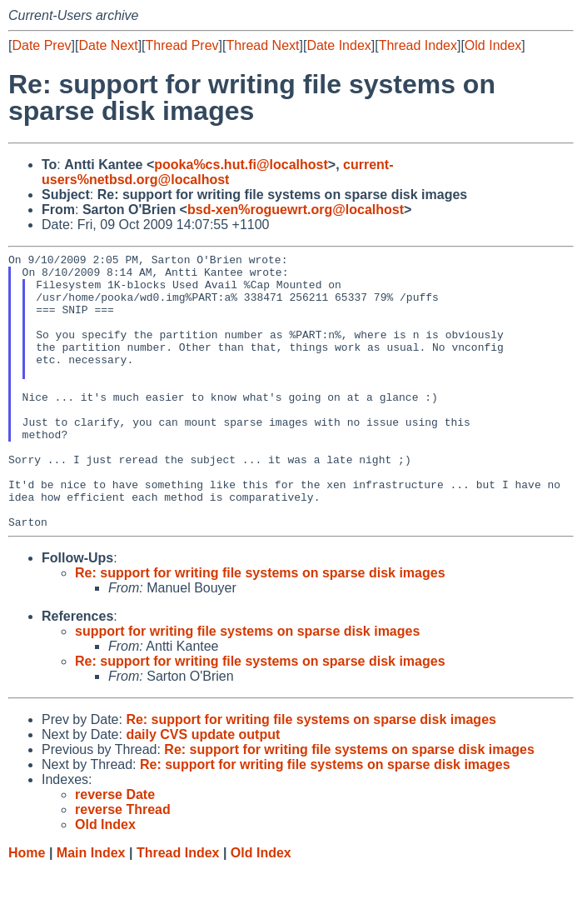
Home (27, 908)
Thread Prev (182, 45)
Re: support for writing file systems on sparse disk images (260, 628)
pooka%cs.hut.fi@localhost (241, 165)
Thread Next (262, 45)
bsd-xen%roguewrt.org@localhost (296, 210)
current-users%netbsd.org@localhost (217, 172)
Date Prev (41, 45)
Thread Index (418, 45)
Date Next (108, 45)
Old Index (493, 45)
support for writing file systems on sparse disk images (247, 686)
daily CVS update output (203, 789)
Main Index (91, 908)
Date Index (338, 45)
